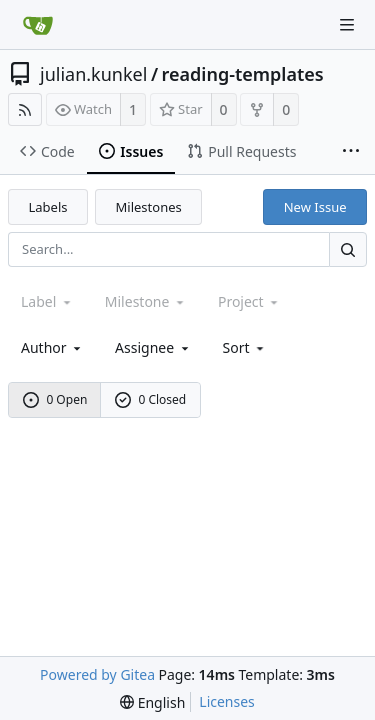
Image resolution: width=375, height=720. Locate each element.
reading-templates (243, 74)
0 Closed (151, 399)
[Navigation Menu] (347, 25)
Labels (48, 207)
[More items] (351, 152)
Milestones (149, 207)
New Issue (315, 207)
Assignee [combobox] (153, 347)
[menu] (245, 347)
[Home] (38, 25)
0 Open (55, 399)
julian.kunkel (93, 74)
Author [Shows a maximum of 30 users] (52, 347)
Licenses (227, 701)
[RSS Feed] (25, 109)
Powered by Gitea (97, 674)
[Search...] (348, 249)
